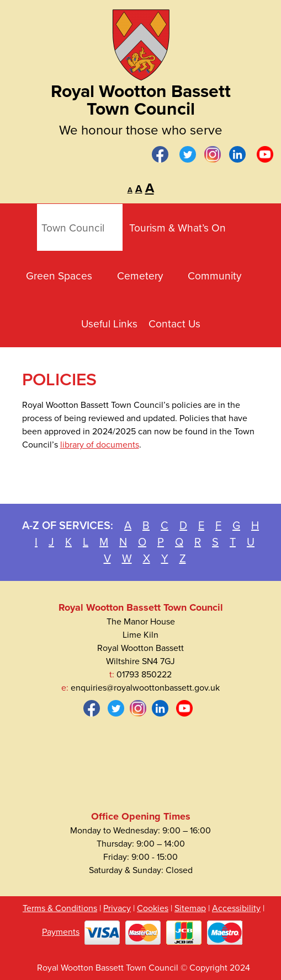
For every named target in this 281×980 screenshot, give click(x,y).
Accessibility (236, 908)
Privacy (117, 908)
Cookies (153, 908)
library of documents (100, 445)
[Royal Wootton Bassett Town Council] (141, 41)
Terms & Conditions (60, 908)
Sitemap (190, 908)
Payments (61, 932)
